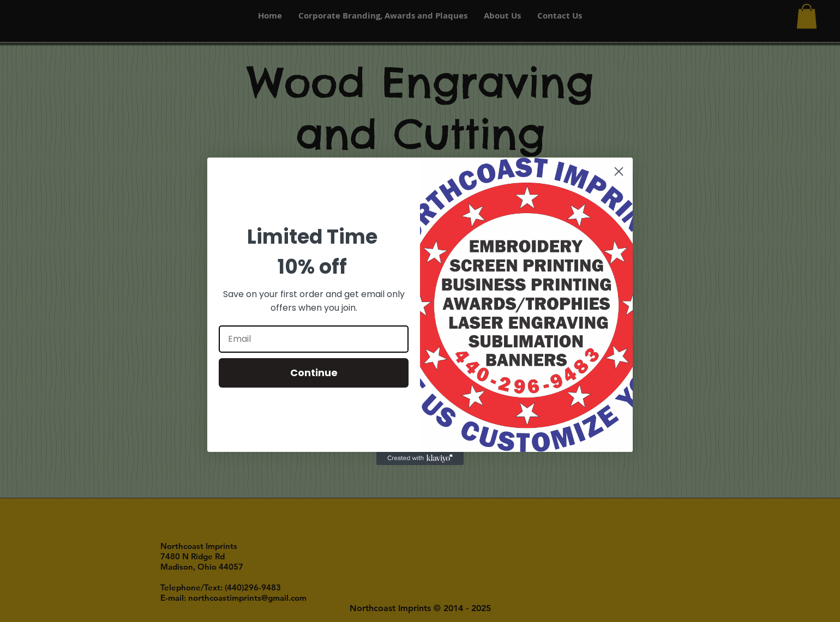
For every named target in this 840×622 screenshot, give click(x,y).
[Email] (314, 339)
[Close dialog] (619, 171)
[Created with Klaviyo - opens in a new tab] (420, 458)
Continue (314, 373)
